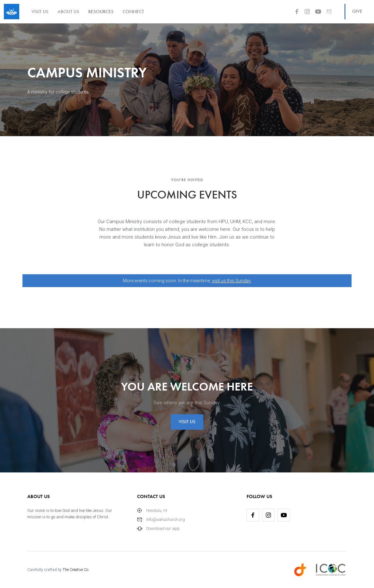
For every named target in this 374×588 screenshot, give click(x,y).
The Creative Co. (76, 570)
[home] (12, 12)
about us (68, 12)
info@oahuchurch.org (165, 519)
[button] (101, 12)
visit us (40, 12)
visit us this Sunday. (232, 281)
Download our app (163, 528)
